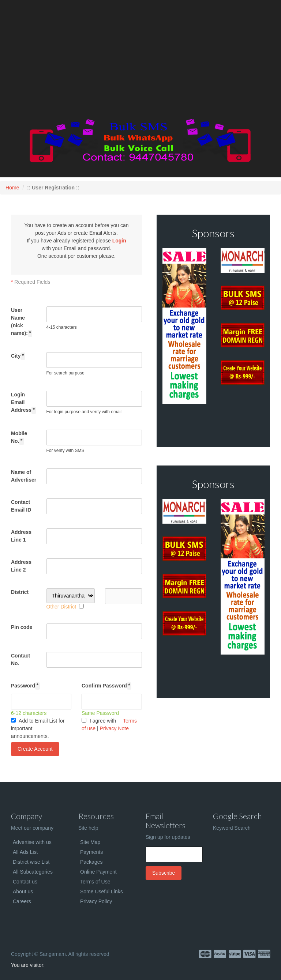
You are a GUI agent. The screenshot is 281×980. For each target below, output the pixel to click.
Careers (22, 901)
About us (23, 892)
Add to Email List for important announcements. (38, 728)
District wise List (31, 862)
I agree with (99, 721)
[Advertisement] (140, 60)
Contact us (25, 882)
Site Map (90, 842)
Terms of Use (95, 882)
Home (12, 188)
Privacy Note (114, 728)
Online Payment (98, 872)
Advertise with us (32, 842)
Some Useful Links (102, 892)
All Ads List (25, 852)
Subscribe (164, 873)
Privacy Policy (96, 901)
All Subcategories (33, 872)
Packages (91, 862)
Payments (91, 852)
